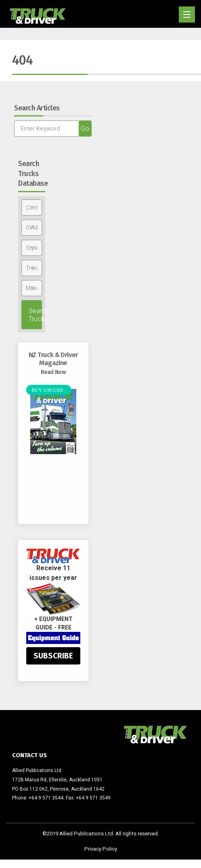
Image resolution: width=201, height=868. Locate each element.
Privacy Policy (101, 849)
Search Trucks (35, 315)
